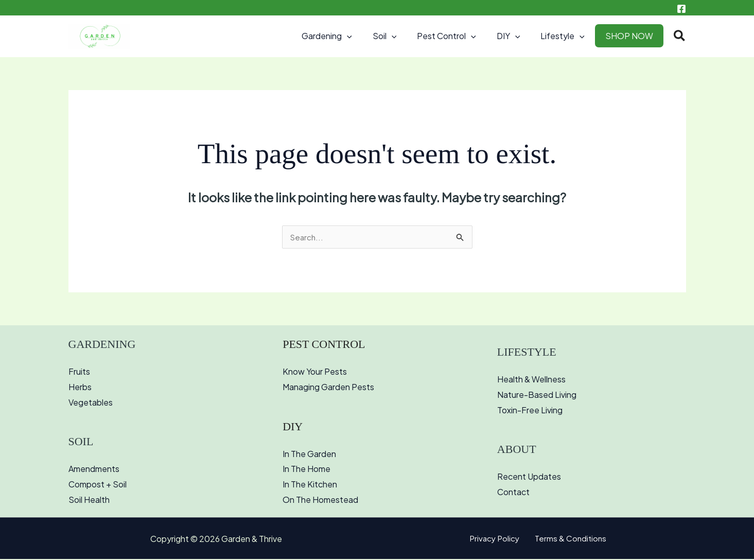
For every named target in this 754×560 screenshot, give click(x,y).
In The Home (306, 470)
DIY (519, 36)
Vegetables (91, 403)
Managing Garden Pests (328, 388)
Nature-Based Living (537, 396)
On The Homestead (320, 501)
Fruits (79, 372)
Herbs (80, 388)
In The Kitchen (310, 485)
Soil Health (89, 501)
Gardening (349, 36)
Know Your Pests (315, 372)
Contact (513, 493)
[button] (370, 36)
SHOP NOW (631, 36)
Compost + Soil (98, 485)
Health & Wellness (531, 380)
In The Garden (309, 455)
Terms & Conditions (568, 540)
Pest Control (461, 36)
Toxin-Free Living (530, 411)
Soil (403, 36)
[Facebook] (681, 9)
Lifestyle (569, 36)
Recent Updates (529, 477)
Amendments (94, 470)
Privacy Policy (497, 540)
